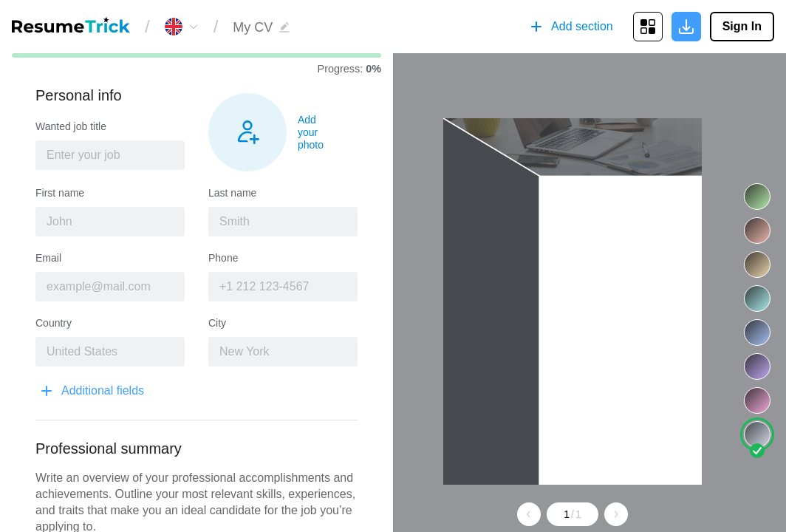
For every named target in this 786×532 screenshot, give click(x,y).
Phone (223, 258)
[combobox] (110, 155)
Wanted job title (71, 126)
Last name (232, 193)
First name (60, 193)
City (217, 323)
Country (54, 323)
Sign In (742, 26)
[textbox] (110, 155)
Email (48, 258)
